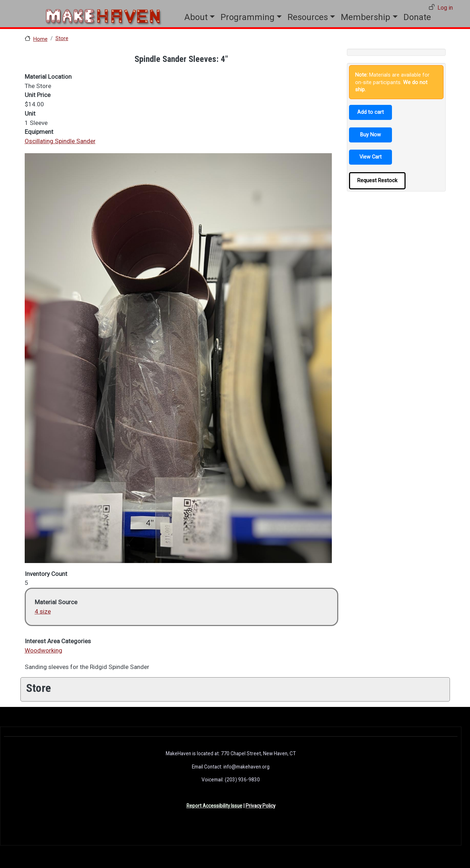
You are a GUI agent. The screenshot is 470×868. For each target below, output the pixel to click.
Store (62, 38)
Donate (417, 17)
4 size (43, 611)
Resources (308, 17)
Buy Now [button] (370, 135)
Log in (445, 8)
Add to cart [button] (370, 112)
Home (40, 39)
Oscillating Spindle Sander (60, 141)
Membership (365, 17)
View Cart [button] (370, 157)
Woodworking (43, 650)
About (196, 17)
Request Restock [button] (377, 180)
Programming (248, 17)
